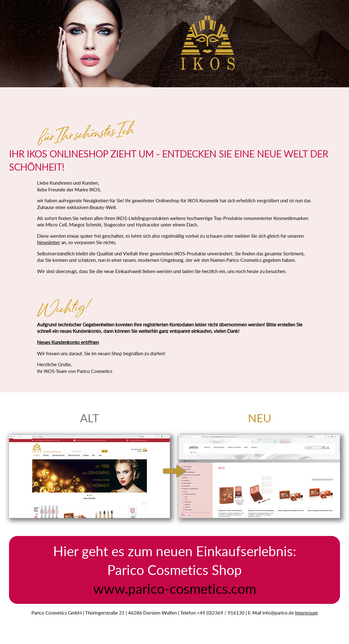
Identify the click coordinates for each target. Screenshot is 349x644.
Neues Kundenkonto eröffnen (68, 342)
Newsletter (49, 242)
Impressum (306, 613)
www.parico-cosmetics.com (175, 588)
